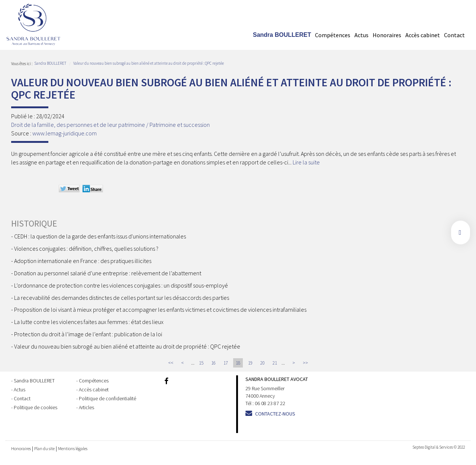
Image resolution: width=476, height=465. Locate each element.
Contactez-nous (275, 414)
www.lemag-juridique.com (65, 133)
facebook (461, 232)
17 (226, 363)
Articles (86, 407)
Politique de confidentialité (107, 398)
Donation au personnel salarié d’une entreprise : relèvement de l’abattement (108, 273)
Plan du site (44, 448)
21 (275, 363)
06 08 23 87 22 (270, 403)
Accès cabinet (423, 35)
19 (250, 363)
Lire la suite (306, 162)
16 (213, 363)
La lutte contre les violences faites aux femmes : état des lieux (89, 322)
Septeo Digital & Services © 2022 (439, 447)
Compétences (333, 35)
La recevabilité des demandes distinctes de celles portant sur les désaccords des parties (122, 298)
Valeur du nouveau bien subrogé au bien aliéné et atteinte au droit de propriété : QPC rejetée (149, 63)
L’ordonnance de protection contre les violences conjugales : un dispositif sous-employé (121, 285)
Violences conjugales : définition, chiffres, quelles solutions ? (86, 248)
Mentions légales (73, 448)
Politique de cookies (36, 407)
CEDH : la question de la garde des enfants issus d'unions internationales (100, 236)
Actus (361, 35)
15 (201, 363)
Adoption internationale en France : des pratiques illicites (83, 261)
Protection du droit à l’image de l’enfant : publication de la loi (88, 334)
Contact (454, 35)
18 (238, 363)
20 (263, 363)
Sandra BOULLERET (282, 35)
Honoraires (387, 35)
